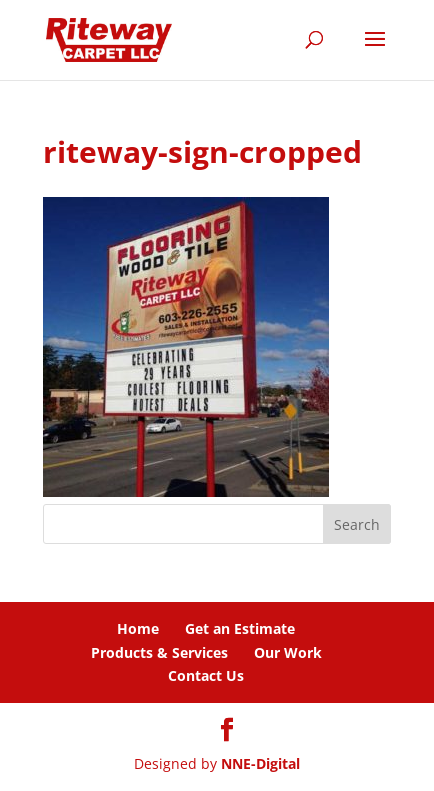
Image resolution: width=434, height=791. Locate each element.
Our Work (288, 652)
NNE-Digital (260, 763)
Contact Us (206, 675)
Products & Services (159, 652)
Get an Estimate (240, 628)
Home (138, 628)
